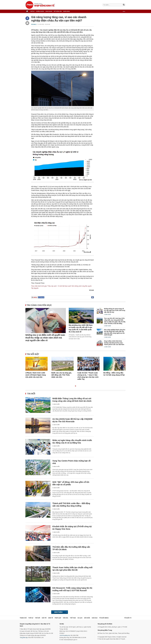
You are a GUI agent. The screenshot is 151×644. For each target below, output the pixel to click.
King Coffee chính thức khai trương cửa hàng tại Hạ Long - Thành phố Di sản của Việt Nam (114, 343)
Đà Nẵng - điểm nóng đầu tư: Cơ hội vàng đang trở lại (114, 374)
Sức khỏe (87, 618)
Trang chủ (23, 618)
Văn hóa (65, 618)
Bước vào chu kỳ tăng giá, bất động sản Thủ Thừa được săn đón (62, 375)
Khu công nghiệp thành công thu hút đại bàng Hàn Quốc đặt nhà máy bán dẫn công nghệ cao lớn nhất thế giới (115, 332)
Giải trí (44, 618)
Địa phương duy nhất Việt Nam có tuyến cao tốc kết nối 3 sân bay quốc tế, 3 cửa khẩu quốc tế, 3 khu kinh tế (81, 328)
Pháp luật (58, 618)
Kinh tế (51, 618)
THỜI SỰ (32, 11)
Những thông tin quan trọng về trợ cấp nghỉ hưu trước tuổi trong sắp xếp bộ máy (115, 310)
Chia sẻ (42, 297)
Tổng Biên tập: (24, 638)
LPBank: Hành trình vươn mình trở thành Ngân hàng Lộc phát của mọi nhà (36, 375)
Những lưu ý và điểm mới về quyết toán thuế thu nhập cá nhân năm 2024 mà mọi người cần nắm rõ (45, 338)
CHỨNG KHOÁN (40, 11)
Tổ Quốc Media (104, 618)
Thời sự (31, 618)
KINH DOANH (49, 11)
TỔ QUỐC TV (128, 618)
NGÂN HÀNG (66, 11)
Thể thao (73, 618)
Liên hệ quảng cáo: (65, 635)
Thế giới (38, 618)
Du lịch (80, 618)
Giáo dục (95, 618)
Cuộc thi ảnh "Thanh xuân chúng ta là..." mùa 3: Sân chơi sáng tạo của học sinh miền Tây (88, 376)
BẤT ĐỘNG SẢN (58, 11)
